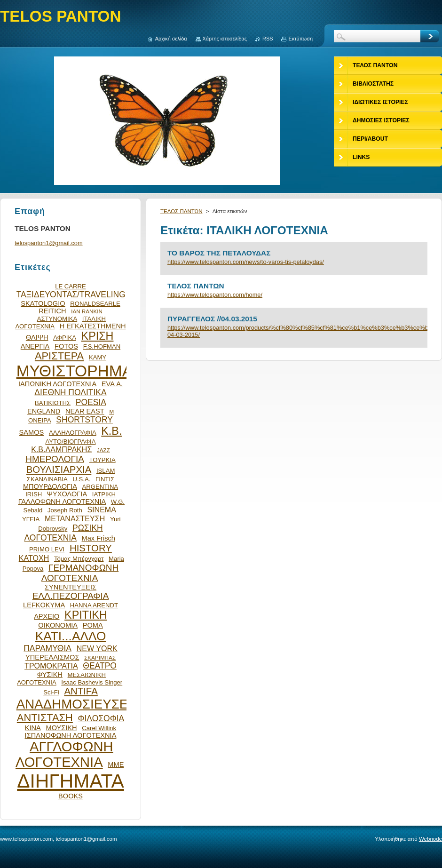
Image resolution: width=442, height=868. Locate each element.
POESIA (91, 402)
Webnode (430, 839)
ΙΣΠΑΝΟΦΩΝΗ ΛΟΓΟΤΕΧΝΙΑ (71, 735)
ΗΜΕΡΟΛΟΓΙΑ (55, 459)
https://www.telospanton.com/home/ (215, 295)
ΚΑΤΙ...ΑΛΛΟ (71, 636)
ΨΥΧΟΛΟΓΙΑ (67, 494)
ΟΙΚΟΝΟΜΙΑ (58, 625)
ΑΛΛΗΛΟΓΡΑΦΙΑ (73, 433)
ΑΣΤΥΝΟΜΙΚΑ (57, 319)
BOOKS (71, 796)
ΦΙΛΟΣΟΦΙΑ (101, 718)
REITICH (52, 311)
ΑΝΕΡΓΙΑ (35, 346)
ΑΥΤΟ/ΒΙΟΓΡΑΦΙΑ (70, 442)
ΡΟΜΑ (93, 625)
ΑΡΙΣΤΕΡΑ (59, 356)
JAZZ (103, 450)
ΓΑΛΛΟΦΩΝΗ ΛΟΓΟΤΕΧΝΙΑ (62, 502)
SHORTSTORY (84, 420)
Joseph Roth (65, 510)
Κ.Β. (111, 431)
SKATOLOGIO (43, 303)
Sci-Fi (51, 692)
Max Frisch (99, 538)
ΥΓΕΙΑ (31, 519)
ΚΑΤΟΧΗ (34, 558)
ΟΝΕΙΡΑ (40, 420)
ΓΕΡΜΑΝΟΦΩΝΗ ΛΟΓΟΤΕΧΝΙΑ (80, 573)
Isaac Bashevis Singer (92, 682)
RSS (268, 39)
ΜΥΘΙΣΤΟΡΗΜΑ (75, 371)
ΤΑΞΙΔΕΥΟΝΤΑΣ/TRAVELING (71, 295)
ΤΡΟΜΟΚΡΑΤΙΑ (51, 666)
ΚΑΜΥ (98, 357)
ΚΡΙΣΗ (98, 336)
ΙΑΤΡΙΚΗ (104, 494)
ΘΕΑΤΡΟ (100, 666)
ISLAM (106, 471)
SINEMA (102, 510)
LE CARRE (71, 286)
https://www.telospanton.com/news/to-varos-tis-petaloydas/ (246, 262)
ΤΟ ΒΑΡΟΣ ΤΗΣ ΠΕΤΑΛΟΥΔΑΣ (219, 253)
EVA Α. (112, 384)
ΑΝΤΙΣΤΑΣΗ (45, 718)
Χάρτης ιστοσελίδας (225, 39)
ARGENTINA (100, 487)
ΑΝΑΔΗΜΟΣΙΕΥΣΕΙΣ (78, 704)
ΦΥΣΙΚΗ (50, 675)
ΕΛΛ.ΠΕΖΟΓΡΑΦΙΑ (71, 596)
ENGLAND (44, 411)
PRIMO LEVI (47, 549)
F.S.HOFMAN (102, 346)
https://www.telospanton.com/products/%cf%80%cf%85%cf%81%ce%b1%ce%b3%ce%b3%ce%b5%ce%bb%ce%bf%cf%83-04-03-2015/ (294, 331)
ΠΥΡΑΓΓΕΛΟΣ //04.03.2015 (212, 319)
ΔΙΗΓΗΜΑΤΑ (71, 781)
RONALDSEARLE (95, 304)
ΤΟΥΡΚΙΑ (102, 460)
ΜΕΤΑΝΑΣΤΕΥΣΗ (75, 518)
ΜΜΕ (116, 764)
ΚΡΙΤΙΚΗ (86, 615)
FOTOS (66, 346)
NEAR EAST (85, 411)
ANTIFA (81, 691)
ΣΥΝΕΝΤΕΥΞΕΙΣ (71, 587)
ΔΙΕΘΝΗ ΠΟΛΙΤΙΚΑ (70, 392)
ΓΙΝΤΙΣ (105, 479)
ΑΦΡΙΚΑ (65, 338)
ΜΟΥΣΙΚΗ (62, 728)
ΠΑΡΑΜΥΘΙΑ (47, 648)
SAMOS (32, 432)
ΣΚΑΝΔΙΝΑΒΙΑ (47, 479)
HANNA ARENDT (94, 605)
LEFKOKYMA (44, 605)
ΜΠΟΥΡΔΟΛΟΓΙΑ (50, 486)
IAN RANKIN (87, 311)
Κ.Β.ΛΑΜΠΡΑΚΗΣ (61, 449)
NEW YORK (97, 648)
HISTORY (91, 548)
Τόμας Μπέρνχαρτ (79, 559)
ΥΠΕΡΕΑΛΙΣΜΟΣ (52, 657)
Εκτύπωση (300, 39)
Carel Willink (99, 728)
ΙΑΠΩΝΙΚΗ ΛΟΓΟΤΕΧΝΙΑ (57, 384)
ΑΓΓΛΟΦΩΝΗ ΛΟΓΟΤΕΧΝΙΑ (64, 754)
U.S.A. (81, 479)
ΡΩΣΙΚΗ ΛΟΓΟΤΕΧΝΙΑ (64, 533)
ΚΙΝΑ (33, 728)
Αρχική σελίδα (171, 39)
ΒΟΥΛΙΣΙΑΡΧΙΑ (59, 470)
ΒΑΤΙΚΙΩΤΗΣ (53, 403)
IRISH (34, 494)
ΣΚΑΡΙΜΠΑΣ (100, 657)
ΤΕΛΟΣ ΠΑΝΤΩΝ (182, 211)
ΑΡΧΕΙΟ (47, 616)
